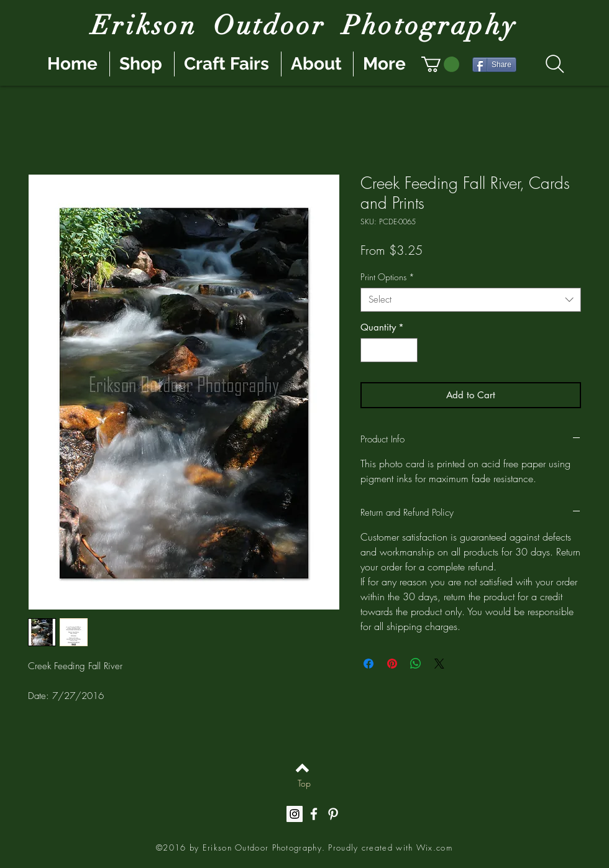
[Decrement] (371, 350)
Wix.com (434, 847)
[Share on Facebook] (369, 664)
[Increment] (408, 350)
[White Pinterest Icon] (333, 814)
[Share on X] (439, 664)
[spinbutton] (389, 350)
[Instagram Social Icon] (295, 814)
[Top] (304, 783)
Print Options (387, 277)
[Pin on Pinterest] (392, 664)
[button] (440, 64)
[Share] (494, 65)
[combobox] (471, 300)
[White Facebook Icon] (314, 814)
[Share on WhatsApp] (416, 664)
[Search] (555, 64)
